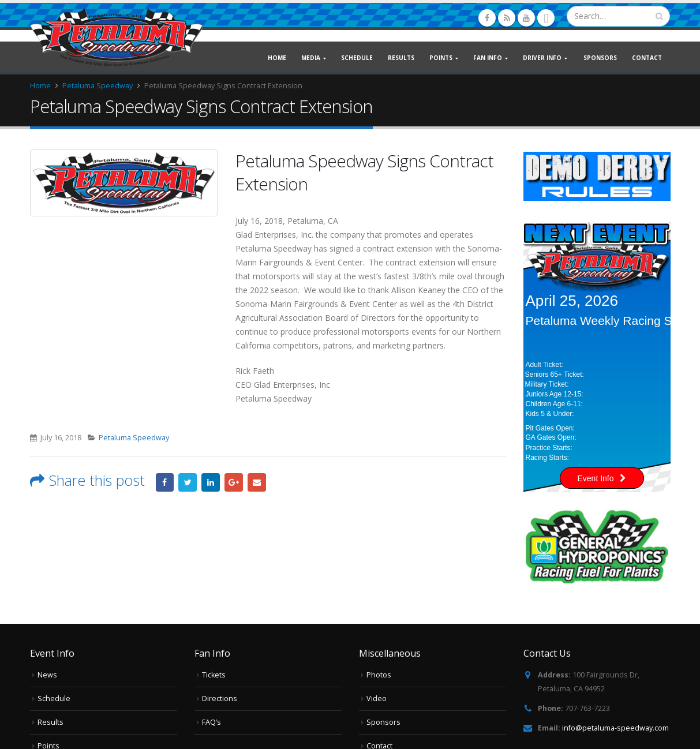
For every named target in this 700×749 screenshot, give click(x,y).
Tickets (214, 675)
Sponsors (600, 58)
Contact (647, 58)
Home (277, 58)
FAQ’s (212, 722)
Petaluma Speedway (134, 438)
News (47, 675)
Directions (220, 699)
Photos (379, 675)
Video (377, 699)
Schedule (357, 58)
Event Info (602, 478)
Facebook (165, 482)
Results (401, 58)
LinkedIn (211, 482)
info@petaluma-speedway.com (615, 728)
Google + (234, 482)
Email (257, 482)
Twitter (188, 482)
